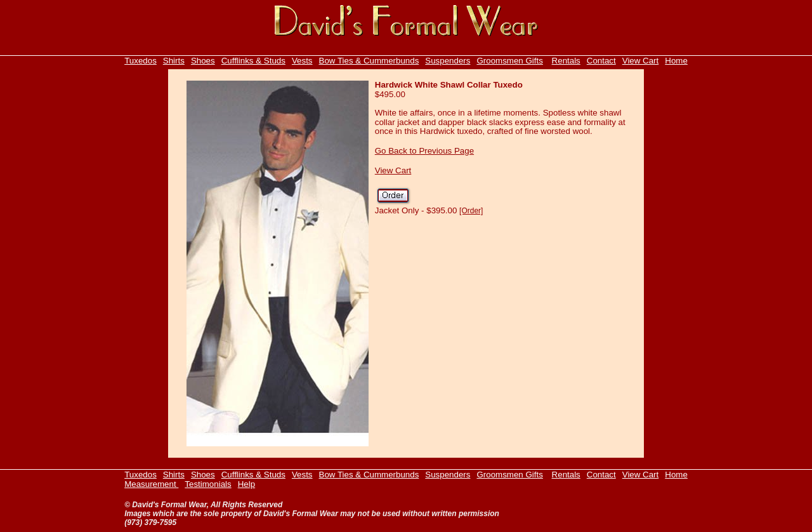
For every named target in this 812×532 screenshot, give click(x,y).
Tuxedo (138, 61)
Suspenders (448, 61)
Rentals (566, 61)
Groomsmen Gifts (509, 61)
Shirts (174, 61)
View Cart (641, 61)
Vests (302, 61)
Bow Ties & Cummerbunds (369, 61)
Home (676, 61)
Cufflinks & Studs (253, 61)
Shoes (203, 61)
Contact (601, 61)
